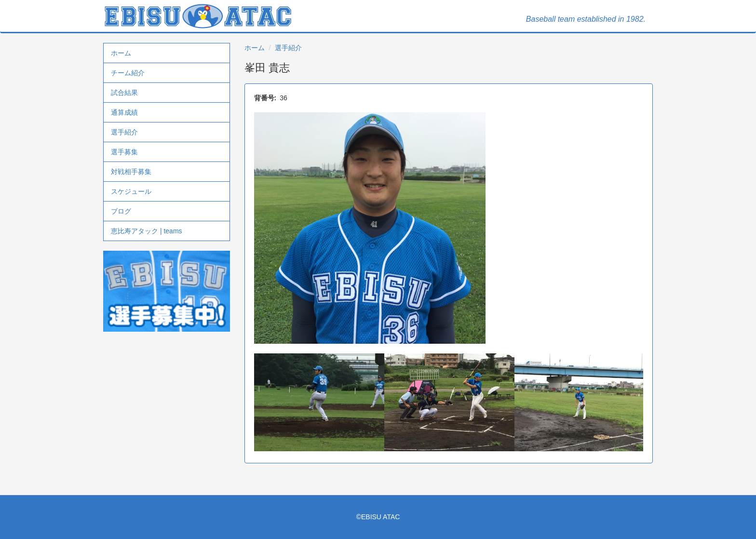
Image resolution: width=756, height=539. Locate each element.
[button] (449, 228)
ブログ (121, 211)
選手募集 (124, 152)
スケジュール (131, 191)
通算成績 (124, 112)
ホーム (121, 53)
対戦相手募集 (131, 172)
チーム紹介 (128, 73)
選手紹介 (124, 132)
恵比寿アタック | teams (147, 231)
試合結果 (124, 93)
